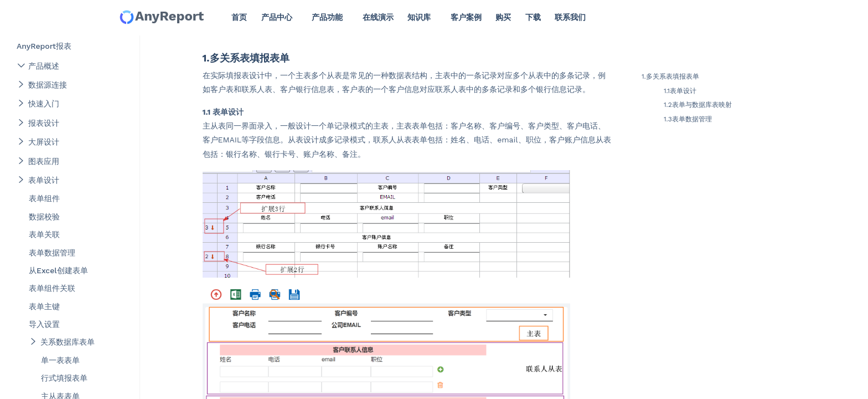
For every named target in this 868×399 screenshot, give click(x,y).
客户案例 (466, 17)
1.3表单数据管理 (688, 119)
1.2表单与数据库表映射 (698, 105)
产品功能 (327, 17)
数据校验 (44, 217)
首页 (239, 17)
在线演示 (378, 17)
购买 (503, 17)
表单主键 (44, 306)
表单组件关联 (52, 288)
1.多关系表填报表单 (670, 76)
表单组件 (44, 198)
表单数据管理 (52, 253)
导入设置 (44, 324)
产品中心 (277, 17)
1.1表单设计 (680, 91)
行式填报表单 (64, 378)
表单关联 (44, 234)
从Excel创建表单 (58, 270)
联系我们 (570, 17)
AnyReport (161, 17)
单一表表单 (60, 360)
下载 (533, 17)
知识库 (419, 17)
